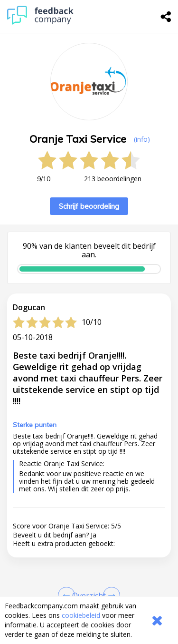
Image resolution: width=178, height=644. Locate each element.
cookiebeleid (81, 615)
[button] (89, 591)
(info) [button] (142, 139)
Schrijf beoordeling (89, 206)
